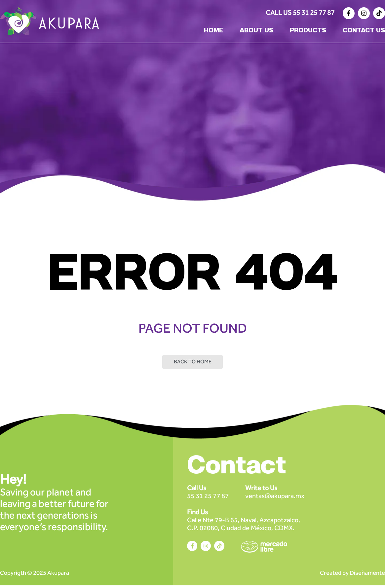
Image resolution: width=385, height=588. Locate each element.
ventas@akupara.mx (275, 495)
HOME (213, 31)
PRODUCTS (308, 31)
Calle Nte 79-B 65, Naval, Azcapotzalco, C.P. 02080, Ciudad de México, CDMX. (244, 523)
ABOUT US (256, 31)
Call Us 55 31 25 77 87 (300, 13)
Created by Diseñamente (352, 575)
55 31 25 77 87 (208, 495)
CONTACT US (364, 31)
